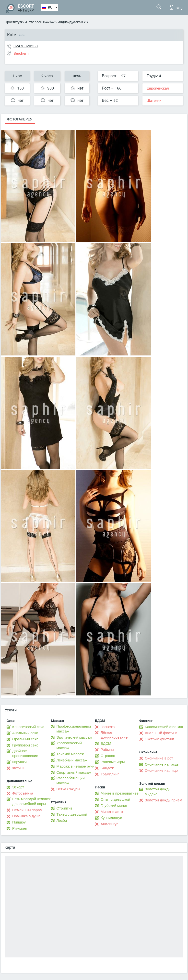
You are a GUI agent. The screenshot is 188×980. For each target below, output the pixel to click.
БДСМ (106, 744)
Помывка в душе (26, 816)
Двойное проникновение (25, 753)
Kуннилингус (111, 818)
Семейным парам (27, 810)
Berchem (50, 22)
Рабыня (107, 750)
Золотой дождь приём (164, 800)
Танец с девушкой (72, 814)
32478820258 (26, 46)
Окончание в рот (159, 758)
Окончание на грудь (162, 764)
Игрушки (19, 762)
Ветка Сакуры (68, 789)
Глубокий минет (114, 806)
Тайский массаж (70, 754)
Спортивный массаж (74, 772)
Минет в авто (112, 812)
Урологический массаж (69, 745)
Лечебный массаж (72, 760)
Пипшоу (19, 822)
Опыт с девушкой (115, 799)
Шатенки (154, 101)
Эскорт (18, 787)
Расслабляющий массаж (71, 781)
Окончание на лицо (161, 771)
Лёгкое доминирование (114, 735)
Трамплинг (110, 774)
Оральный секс (25, 739)
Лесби (62, 821)
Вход (177, 7)
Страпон (108, 756)
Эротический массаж (74, 737)
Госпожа (108, 727)
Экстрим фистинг (160, 739)
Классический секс (28, 727)
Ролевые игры (113, 762)
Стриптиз (65, 808)
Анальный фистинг (161, 733)
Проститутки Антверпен (23, 22)
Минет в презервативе (120, 793)
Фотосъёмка (23, 793)
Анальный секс (25, 733)
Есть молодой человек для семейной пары (31, 801)
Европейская (158, 88)
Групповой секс (25, 745)
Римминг (20, 828)
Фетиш (18, 768)
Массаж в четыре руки (76, 766)
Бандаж (107, 768)
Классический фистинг (164, 727)
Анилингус (109, 824)
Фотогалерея (20, 119)
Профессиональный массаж (74, 729)
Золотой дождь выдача (158, 792)
